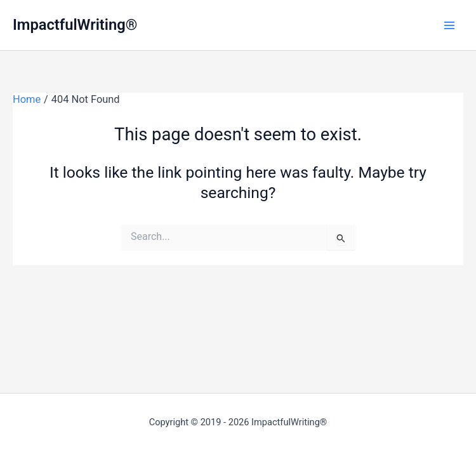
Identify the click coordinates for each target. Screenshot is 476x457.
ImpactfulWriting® (75, 25)
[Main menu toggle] (449, 25)
